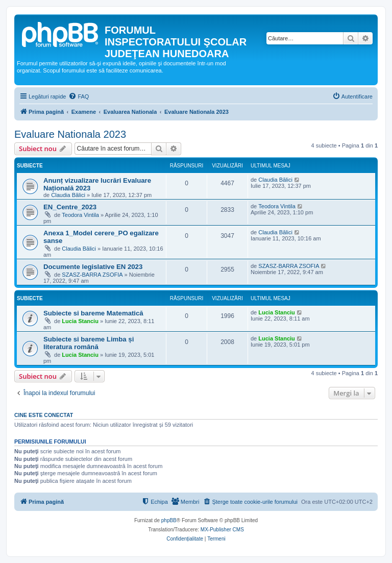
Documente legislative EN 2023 (93, 267)
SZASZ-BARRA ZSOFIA (92, 275)
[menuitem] (79, 96)
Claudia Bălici (68, 195)
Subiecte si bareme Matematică (93, 313)
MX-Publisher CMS (222, 530)
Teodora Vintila (80, 215)
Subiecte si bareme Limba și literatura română (89, 343)
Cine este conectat (44, 415)
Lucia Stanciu (80, 321)
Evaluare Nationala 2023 (70, 134)
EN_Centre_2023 (70, 207)
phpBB (169, 520)
